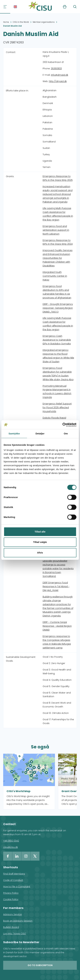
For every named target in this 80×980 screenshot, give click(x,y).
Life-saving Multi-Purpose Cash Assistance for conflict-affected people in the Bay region (58, 214)
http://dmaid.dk (58, 81)
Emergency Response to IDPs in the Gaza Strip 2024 (58, 242)
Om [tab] (66, 434)
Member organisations (44, 22)
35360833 (56, 69)
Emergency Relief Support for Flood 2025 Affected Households (57, 407)
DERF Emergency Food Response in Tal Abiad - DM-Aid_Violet (56, 586)
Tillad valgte (40, 542)
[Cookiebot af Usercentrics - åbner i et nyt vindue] (62, 425)
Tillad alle (40, 532)
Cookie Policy (11, 899)
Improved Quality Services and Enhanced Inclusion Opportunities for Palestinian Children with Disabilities (58, 258)
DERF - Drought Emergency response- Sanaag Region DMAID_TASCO (58, 308)
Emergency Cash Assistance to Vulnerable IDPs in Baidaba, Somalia (57, 340)
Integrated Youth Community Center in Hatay (55, 276)
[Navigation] (5, 7)
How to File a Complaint (17, 887)
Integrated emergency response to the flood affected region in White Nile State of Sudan (58, 356)
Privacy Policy (11, 893)
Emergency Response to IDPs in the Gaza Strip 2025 (58, 178)
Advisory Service (12, 914)
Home (6, 22)
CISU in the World (21, 22)
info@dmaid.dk (60, 75)
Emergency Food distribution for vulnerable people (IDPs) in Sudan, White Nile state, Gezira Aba (58, 374)
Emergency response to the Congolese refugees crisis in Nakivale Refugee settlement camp (57, 642)
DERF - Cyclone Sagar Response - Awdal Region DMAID (57, 626)
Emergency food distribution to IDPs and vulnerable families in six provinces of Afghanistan (57, 292)
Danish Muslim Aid (12, 26)
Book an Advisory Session (18, 921)
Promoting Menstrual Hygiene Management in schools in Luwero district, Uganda (57, 392)
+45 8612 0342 (11, 841)
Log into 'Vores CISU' (15, 934)
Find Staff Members (14, 874)
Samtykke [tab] (14, 434)
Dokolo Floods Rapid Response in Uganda (55, 420)
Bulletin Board (11, 927)
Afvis (40, 553)
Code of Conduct (13, 880)
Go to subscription (40, 965)
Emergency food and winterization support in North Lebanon (56, 230)
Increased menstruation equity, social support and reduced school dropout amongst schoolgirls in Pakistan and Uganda (58, 194)
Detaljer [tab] (40, 434)
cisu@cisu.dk (11, 847)
